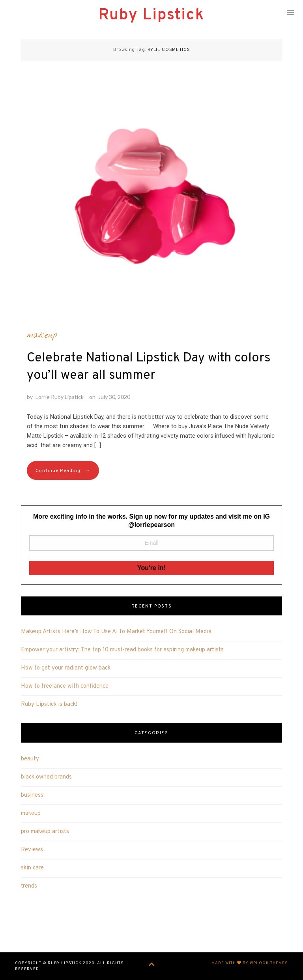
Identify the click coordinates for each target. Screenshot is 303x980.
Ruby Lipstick (151, 15)
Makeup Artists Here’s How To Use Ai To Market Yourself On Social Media (116, 632)
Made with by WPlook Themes (250, 963)
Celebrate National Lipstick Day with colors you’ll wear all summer (149, 367)
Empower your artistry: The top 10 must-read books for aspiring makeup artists (122, 650)
